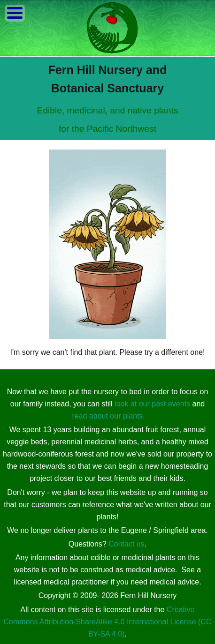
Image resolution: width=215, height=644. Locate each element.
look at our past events (152, 404)
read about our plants (107, 416)
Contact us (126, 544)
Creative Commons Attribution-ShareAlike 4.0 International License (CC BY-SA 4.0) (108, 622)
